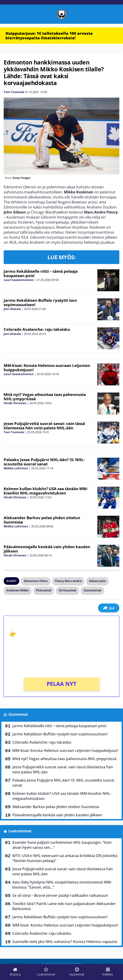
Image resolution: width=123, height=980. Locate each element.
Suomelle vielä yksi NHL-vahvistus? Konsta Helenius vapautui (65, 942)
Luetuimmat (20, 831)
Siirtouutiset (67, 590)
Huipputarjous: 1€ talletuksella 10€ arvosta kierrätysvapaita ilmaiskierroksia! (49, 36)
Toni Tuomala (14, 92)
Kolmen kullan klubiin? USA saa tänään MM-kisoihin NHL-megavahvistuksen (46, 491)
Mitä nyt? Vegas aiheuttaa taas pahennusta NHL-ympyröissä (45, 397)
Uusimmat (18, 714)
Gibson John (97, 581)
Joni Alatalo (12, 309)
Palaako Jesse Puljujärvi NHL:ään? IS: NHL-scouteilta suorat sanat (44, 462)
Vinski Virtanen (15, 403)
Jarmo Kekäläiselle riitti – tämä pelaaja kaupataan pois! (41, 273)
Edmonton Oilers (36, 581)
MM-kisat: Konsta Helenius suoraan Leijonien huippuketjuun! (47, 368)
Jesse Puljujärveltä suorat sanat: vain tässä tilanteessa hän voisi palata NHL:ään (44, 426)
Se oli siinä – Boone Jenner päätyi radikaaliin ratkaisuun (60, 895)
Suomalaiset (92, 590)
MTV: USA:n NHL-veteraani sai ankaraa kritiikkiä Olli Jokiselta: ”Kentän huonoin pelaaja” (65, 858)
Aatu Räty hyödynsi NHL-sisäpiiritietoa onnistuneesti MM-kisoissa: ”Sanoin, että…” (62, 885)
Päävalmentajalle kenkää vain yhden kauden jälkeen (47, 549)
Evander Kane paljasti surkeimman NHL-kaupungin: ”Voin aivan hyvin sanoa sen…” (62, 845)
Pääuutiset (44, 590)
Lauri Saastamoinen (19, 280)
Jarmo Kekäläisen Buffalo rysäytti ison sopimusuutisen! (40, 302)
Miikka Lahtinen (16, 468)
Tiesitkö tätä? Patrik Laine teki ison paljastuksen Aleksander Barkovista (64, 906)
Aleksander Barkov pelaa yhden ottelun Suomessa (42, 520)
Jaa (109, 608)
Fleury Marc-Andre (68, 581)
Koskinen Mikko (18, 590)
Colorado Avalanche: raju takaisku (37, 329)
